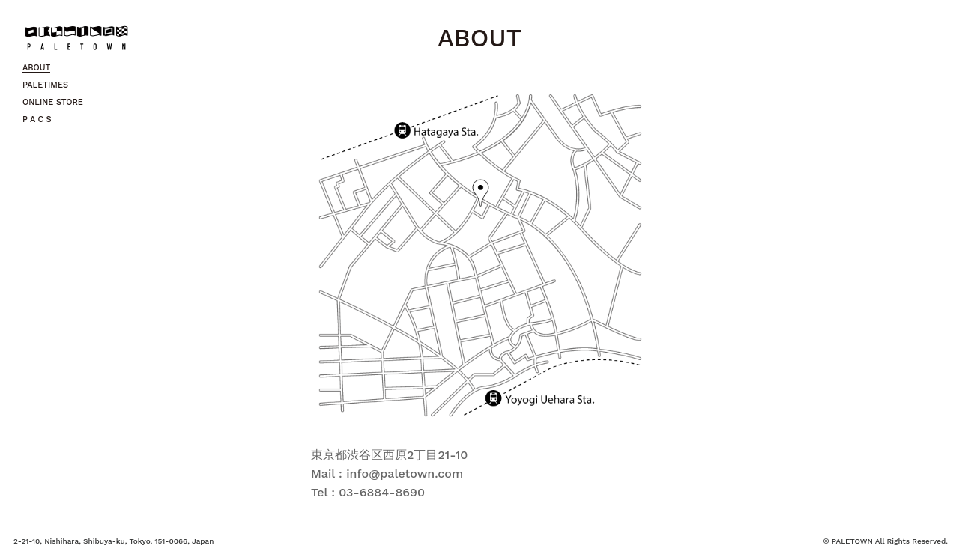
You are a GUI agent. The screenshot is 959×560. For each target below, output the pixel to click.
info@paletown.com (405, 474)
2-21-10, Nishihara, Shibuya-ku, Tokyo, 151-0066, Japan (114, 541)
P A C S (37, 119)
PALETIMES (45, 85)
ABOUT (36, 68)
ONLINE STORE (53, 102)
